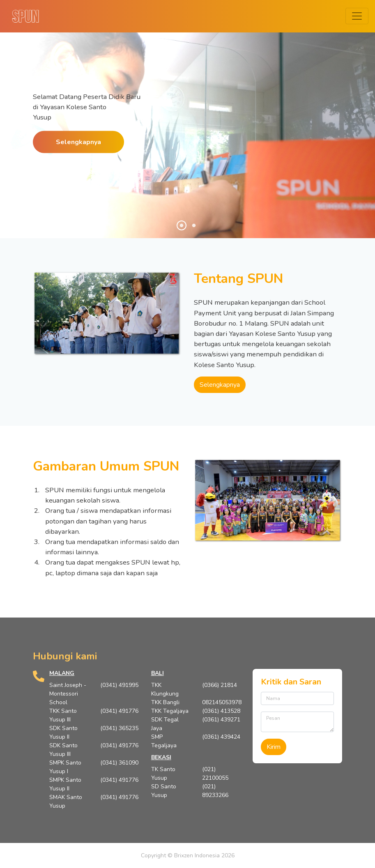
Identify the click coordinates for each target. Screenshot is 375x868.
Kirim (274, 747)
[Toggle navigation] (357, 16)
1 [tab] (182, 226)
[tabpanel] (187, 148)
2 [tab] (194, 226)
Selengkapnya (78, 142)
